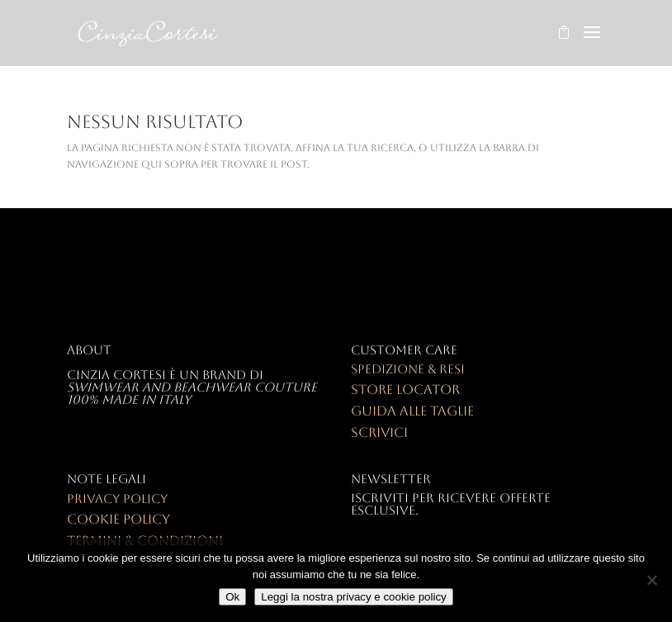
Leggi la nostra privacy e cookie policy (353, 597)
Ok (232, 597)
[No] (651, 580)
